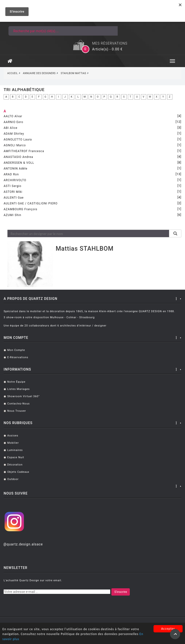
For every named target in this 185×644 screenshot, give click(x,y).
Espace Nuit (16, 457)
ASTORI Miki (13, 192)
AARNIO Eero (13, 122)
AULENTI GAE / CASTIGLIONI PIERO (31, 203)
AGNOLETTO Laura (18, 140)
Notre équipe (16, 382)
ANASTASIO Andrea (18, 157)
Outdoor (13, 479)
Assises (13, 436)
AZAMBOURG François (20, 209)
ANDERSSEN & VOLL (19, 163)
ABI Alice (11, 128)
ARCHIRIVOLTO (15, 180)
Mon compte (16, 350)
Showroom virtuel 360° (23, 396)
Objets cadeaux (18, 472)
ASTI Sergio (12, 186)
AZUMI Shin (12, 215)
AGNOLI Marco (15, 145)
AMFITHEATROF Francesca (24, 151)
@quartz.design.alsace (23, 544)
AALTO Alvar (13, 116)
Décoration (15, 465)
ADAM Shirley (14, 134)
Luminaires (15, 450)
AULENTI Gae (14, 198)
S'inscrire (121, 592)
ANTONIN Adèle (15, 169)
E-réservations (18, 357)
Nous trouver (17, 411)
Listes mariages (19, 389)
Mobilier (13, 443)
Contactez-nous (19, 404)
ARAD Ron (11, 174)
